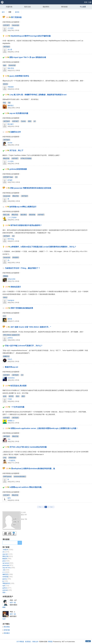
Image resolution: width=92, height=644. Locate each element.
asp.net (8, 554)
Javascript (15, 25)
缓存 (30, 121)
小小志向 (11, 28)
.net (6, 570)
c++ (4, 316)
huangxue (11, 300)
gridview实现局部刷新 (18, 169)
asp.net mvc (9, 568)
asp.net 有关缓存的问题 (19, 113)
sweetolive (11, 378)
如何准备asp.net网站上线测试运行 (23, 207)
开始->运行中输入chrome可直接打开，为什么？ (24, 346)
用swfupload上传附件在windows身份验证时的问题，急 (33, 469)
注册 (90, 2)
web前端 (8, 577)
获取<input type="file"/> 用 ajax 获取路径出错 (28, 57)
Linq (5, 458)
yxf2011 (10, 338)
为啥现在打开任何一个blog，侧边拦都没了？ (23, 268)
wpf (6, 586)
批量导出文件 (16, 132)
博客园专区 (8, 583)
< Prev (40, 507)
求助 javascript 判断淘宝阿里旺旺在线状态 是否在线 (31, 188)
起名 (5, 396)
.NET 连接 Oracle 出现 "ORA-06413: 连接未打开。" (31, 327)
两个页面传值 (16, 17)
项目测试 (24, 215)
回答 (10, 12)
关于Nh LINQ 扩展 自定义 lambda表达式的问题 (28, 447)
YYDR (10, 399)
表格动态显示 (16, 287)
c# (35, 121)
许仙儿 (10, 359)
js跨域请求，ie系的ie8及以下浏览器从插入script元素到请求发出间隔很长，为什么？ (43, 247)
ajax (5, 65)
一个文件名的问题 (17, 407)
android (7, 590)
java (6, 561)
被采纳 (17, 12)
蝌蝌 (4, 607)
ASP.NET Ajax (8, 177)
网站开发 (6, 158)
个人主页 (83, 7)
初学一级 (13, 603)
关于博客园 (20, 642)
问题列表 (9, 7)
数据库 (7, 559)
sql (9, 103)
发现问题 (7, 630)
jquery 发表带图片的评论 (19, 76)
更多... (5, 592)
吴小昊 (10, 50)
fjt (8, 479)
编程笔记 (11, 106)
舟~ (9, 260)
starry (5, 297)
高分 (18, 396)
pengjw (10, 180)
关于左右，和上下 (16, 150)
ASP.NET (6, 25)
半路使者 (11, 87)
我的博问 (46, 7)
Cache (23, 121)
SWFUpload (7, 477)
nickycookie (11, 279)
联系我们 (28, 642)
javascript (8, 565)
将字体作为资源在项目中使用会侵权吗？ (26, 225)
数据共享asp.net (12, 367)
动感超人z (11, 421)
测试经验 (32, 215)
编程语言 (8, 574)
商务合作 (35, 642)
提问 (3, 12)
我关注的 (28, 7)
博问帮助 (7, 627)
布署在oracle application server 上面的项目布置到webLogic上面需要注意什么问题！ (44, 428)
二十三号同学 (12, 218)
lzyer (4, 619)
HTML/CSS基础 (26, 158)
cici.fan (10, 143)
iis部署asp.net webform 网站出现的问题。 (26, 487)
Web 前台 (11, 68)
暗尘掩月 (11, 124)
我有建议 (7, 633)
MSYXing (11, 239)
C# (16, 177)
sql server (8, 563)
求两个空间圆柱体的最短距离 (22, 308)
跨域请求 (16, 257)
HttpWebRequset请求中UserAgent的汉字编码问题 (30, 36)
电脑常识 (6, 356)
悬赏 (23, 396)
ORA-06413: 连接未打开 (11, 335)
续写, (9, 498)
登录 (86, 2)
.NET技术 (6, 47)
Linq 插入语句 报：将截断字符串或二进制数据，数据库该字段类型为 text (38, 95)
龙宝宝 (11, 396)
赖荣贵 (10, 319)
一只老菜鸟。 (12, 461)
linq (4, 103)
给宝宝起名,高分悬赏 (18, 386)
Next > (52, 507)
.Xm (9, 439)
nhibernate (12, 458)
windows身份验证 (20, 477)
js (5, 581)
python (7, 588)
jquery (7, 579)
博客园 (5, 276)
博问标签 (64, 7)
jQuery (5, 84)
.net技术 (8, 550)
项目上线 (6, 215)
